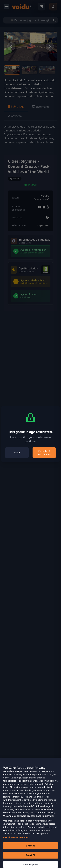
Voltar (17, 453)
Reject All (31, 858)
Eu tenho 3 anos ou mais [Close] (44, 453)
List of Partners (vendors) (17, 840)
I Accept (30, 849)
